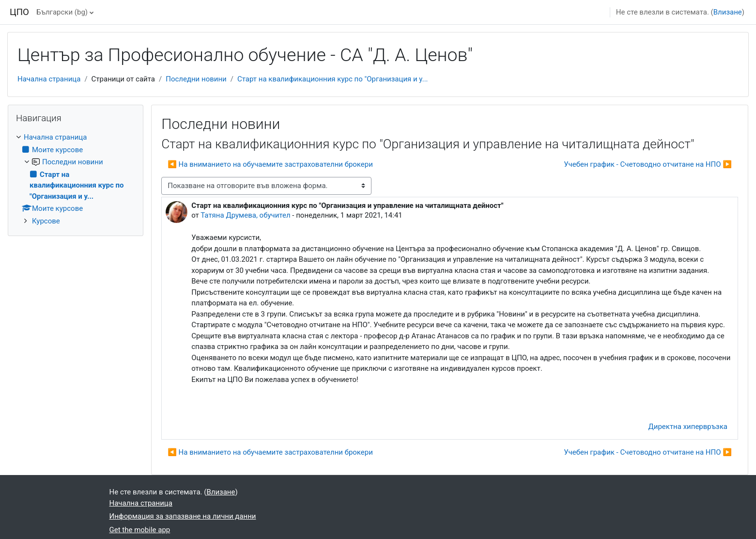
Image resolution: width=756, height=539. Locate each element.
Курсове (46, 221)
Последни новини (196, 79)
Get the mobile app (140, 530)
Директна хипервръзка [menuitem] (688, 427)
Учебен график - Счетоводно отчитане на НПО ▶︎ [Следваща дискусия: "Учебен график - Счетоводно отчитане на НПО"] (648, 164)
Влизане (728, 12)
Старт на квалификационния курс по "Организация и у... (333, 79)
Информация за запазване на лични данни (183, 516)
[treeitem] (76, 179)
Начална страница (49, 79)
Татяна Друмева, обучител (245, 215)
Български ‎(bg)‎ (62, 12)
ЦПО (19, 12)
